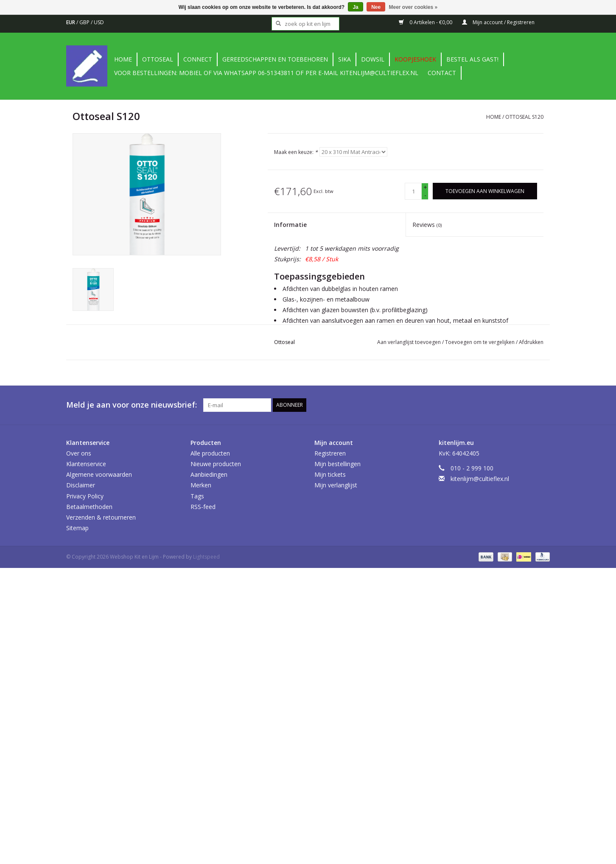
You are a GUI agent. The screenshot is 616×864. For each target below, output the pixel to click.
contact (442, 73)
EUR (71, 22)
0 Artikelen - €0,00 (426, 22)
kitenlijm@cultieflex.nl (480, 479)
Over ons (79, 453)
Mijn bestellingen (337, 464)
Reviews (427, 225)
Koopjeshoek (415, 59)
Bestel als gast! (472, 59)
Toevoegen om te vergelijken (480, 342)
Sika (344, 59)
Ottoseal (158, 59)
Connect (198, 59)
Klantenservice (86, 464)
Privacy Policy (85, 496)
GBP (85, 22)
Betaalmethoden (89, 507)
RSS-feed (203, 507)
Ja (355, 7)
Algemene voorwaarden (99, 474)
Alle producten (210, 453)
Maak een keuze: (296, 152)
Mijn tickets (330, 474)
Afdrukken (531, 342)
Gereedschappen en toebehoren (275, 59)
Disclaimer (81, 485)
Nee (376, 7)
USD (99, 22)
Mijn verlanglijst (336, 485)
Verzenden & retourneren (101, 517)
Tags (197, 496)
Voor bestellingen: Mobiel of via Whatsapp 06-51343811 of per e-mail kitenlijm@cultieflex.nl (266, 73)
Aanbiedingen (209, 474)
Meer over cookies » (413, 7)
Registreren (330, 453)
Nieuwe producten (216, 464)
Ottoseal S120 (524, 117)
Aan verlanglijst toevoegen (410, 342)
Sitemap (77, 528)
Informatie (290, 225)
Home (123, 59)
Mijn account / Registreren (498, 22)
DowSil (373, 59)
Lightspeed (206, 557)
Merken (201, 485)
